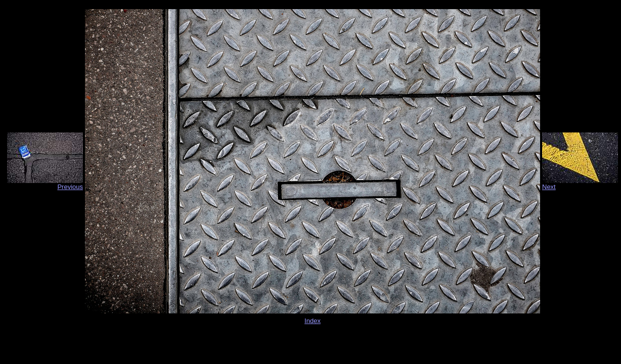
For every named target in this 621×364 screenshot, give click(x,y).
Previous (70, 187)
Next (549, 187)
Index (313, 321)
